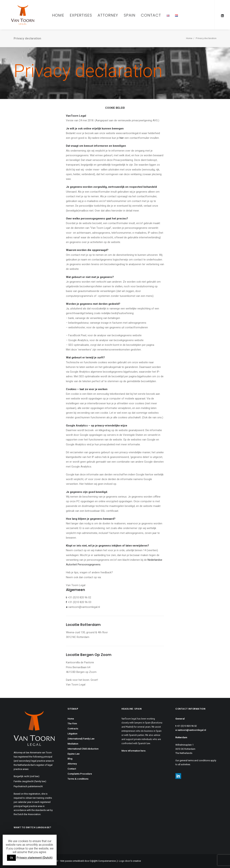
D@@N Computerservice (103, 861)
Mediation (73, 744)
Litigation (72, 734)
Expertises (81, 15)
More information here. (134, 751)
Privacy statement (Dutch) (34, 858)
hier (122, 138)
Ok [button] (11, 858)
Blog (70, 759)
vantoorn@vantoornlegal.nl (192, 730)
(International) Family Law (81, 739)
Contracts (73, 729)
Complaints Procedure (80, 774)
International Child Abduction (83, 749)
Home (58, 15)
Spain (130, 15)
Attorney (108, 15)
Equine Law (74, 754)
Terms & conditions (78, 779)
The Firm (72, 724)
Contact (151, 15)
